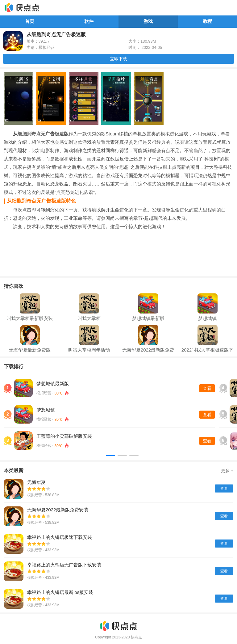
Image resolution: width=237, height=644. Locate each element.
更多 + (227, 471)
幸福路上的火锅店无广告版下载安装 (64, 565)
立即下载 (118, 59)
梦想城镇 (46, 410)
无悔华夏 (36, 482)
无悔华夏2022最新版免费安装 (58, 510)
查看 (207, 388)
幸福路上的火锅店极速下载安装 (60, 537)
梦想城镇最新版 (53, 384)
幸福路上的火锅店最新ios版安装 (60, 592)
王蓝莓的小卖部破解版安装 (64, 436)
